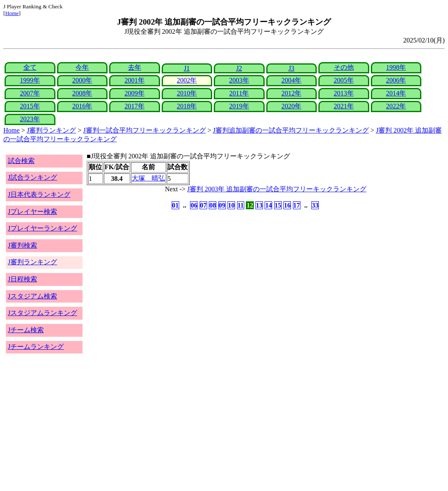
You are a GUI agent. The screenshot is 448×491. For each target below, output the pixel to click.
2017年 (135, 106)
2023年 (30, 119)
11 (241, 205)
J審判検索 (23, 245)
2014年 (396, 93)
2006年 (396, 80)
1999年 (30, 80)
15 (278, 205)
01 (175, 205)
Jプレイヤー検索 (33, 212)
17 (297, 205)
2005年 (344, 80)
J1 (187, 68)
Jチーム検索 (26, 330)
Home (12, 13)
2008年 (82, 93)
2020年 (291, 106)
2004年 (291, 80)
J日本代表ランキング (39, 194)
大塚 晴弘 (148, 178)
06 (194, 205)
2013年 (344, 93)
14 (268, 205)
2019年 (239, 106)
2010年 (187, 93)
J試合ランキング (33, 177)
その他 (344, 67)
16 (287, 205)
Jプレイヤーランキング (43, 228)
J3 (291, 68)
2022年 (396, 106)
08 (213, 205)
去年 (135, 67)
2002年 (187, 80)
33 (315, 205)
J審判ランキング (51, 130)
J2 (239, 68)
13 (259, 205)
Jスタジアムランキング (43, 313)
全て (30, 67)
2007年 (30, 93)
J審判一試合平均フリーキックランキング (144, 130)
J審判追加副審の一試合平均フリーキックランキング (291, 130)
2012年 (291, 93)
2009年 (135, 93)
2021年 (344, 106)
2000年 (82, 80)
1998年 (396, 67)
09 (222, 205)
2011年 (239, 93)
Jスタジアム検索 (33, 296)
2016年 (82, 106)
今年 (82, 67)
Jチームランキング (36, 347)
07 (203, 205)
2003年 (239, 80)
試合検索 (21, 161)
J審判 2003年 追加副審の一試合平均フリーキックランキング (277, 189)
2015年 (30, 106)
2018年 (187, 106)
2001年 (135, 80)
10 (231, 205)
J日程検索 (23, 279)
